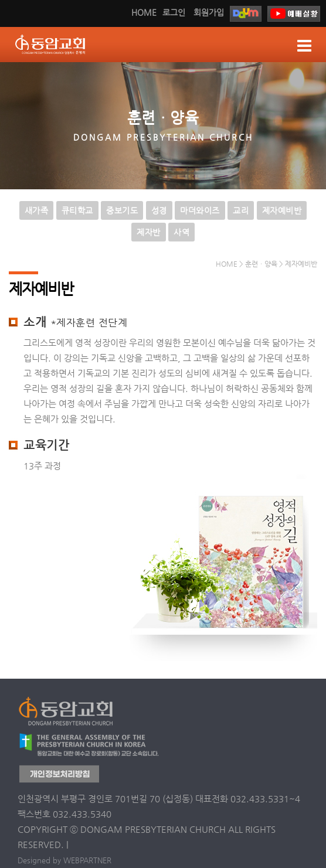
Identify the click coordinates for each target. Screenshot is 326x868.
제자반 (149, 232)
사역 (181, 232)
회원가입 (209, 12)
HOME (144, 12)
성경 (159, 210)
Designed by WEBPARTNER (64, 860)
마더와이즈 (200, 210)
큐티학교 (77, 210)
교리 (241, 210)
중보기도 (122, 210)
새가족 (37, 210)
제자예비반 (282, 210)
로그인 (174, 12)
